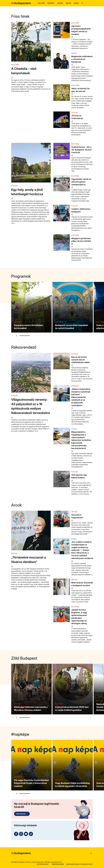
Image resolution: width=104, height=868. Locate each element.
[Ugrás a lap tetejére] (91, 853)
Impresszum (58, 864)
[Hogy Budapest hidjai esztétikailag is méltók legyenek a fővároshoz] (73, 765)
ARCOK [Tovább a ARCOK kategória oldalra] (14, 553)
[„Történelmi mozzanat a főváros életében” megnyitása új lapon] (31, 531)
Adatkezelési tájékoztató (80, 864)
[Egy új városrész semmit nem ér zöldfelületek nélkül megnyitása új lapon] (62, 361)
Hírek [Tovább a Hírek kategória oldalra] (74, 429)
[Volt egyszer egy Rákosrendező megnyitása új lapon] (62, 479)
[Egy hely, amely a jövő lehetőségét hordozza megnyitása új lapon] (31, 163)
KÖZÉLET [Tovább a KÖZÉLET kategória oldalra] (75, 386)
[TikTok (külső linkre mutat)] (31, 834)
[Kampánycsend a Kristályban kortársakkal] (31, 307)
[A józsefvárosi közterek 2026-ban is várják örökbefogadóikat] (73, 689)
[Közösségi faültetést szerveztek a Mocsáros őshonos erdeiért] (31, 689)
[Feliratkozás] (22, 814)
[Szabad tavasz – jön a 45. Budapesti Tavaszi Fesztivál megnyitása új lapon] (62, 151)
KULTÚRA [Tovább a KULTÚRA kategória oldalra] (15, 65)
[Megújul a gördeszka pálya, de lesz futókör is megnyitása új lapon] (62, 242)
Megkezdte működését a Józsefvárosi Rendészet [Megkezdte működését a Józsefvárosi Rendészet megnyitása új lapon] (82, 59)
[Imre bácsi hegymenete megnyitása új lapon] (62, 519)
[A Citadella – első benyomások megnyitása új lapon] (31, 42)
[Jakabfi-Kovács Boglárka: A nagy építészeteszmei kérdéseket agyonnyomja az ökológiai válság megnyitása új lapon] (62, 614)
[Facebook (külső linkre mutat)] (16, 834)
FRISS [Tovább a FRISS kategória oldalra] (74, 53)
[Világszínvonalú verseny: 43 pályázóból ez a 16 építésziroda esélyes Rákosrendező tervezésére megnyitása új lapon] (31, 373)
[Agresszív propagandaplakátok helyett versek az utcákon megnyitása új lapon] (62, 30)
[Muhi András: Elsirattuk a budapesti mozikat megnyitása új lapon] (62, 587)
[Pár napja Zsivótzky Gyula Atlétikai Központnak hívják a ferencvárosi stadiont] (31, 765)
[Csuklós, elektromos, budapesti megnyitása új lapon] (62, 213)
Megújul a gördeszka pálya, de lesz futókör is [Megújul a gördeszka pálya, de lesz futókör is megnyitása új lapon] (81, 241)
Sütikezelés (43, 864)
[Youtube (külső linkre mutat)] (26, 834)
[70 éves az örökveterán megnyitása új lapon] (62, 120)
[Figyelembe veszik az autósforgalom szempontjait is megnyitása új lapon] (62, 183)
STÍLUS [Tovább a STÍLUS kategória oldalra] (75, 113)
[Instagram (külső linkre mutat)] (21, 834)
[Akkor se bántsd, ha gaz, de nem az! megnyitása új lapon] (62, 93)
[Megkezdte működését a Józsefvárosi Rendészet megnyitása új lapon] (62, 60)
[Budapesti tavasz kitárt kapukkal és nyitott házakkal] (73, 307)
